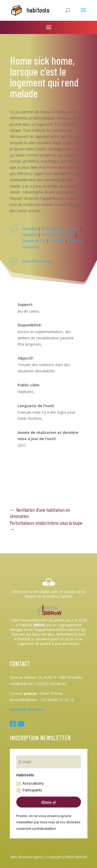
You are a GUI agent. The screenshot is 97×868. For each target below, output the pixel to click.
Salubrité (57, 241)
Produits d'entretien (58, 235)
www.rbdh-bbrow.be (27, 709)
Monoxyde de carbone (60, 229)
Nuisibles (29, 235)
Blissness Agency (31, 857)
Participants (29, 790)
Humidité (29, 229)
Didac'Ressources (37, 261)
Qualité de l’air (34, 241)
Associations (30, 783)
